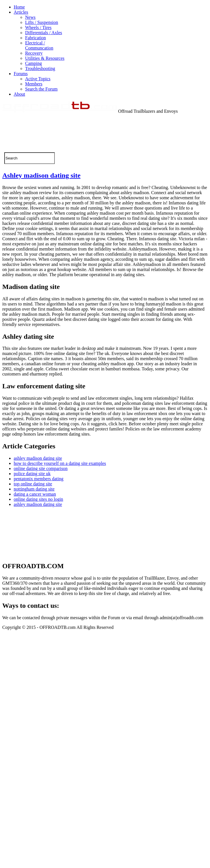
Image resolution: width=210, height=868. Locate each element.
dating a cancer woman (35, 494)
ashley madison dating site (38, 458)
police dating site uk (32, 474)
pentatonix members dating (39, 479)
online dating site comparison (41, 468)
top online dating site (33, 484)
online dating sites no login (38, 499)
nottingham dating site (34, 489)
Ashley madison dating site (41, 175)
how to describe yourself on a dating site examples (60, 463)
